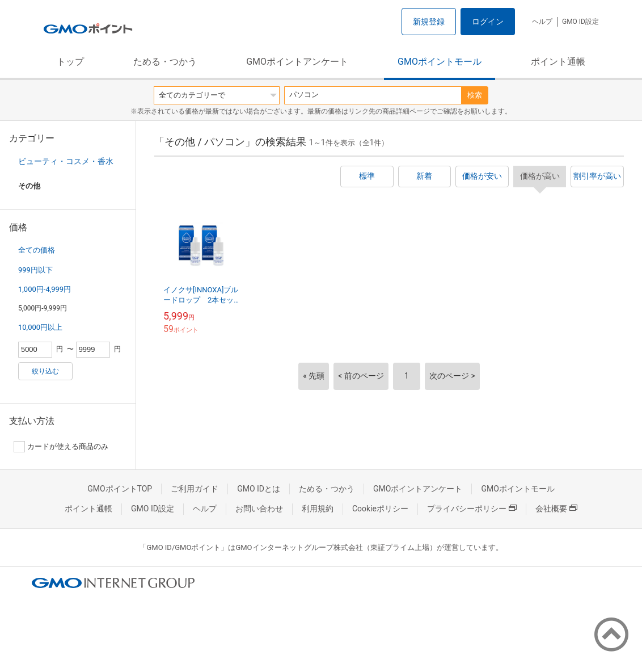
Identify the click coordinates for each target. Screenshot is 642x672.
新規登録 (429, 22)
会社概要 (556, 509)
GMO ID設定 (580, 22)
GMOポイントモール (440, 62)
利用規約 (318, 509)
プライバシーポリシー (472, 509)
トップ (70, 62)
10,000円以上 (40, 327)
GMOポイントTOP (120, 489)
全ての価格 (37, 250)
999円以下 (35, 270)
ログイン (488, 22)
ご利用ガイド (195, 489)
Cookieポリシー (380, 509)
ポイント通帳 (558, 62)
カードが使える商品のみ (61, 447)
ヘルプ (542, 22)
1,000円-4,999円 (45, 289)
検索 (475, 95)
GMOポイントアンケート (297, 62)
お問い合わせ (259, 509)
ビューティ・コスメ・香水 (66, 161)
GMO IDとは (259, 489)
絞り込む (45, 371)
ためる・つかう (165, 62)
